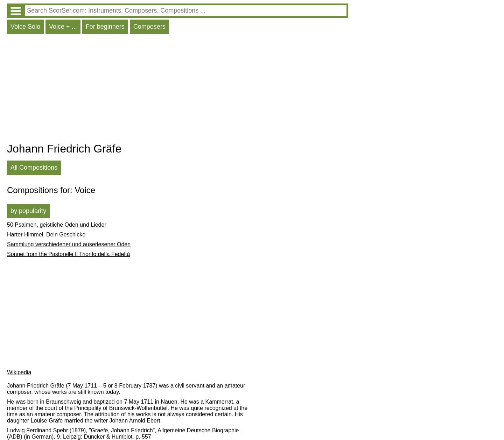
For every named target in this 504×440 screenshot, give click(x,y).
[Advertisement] (178, 90)
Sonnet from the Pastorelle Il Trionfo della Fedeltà (68, 254)
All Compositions (34, 168)
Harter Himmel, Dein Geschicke (46, 235)
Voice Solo (25, 27)
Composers (149, 27)
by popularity (28, 211)
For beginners (105, 27)
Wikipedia (19, 372)
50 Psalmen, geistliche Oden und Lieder (57, 225)
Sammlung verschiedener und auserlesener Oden (69, 244)
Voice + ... (63, 27)
